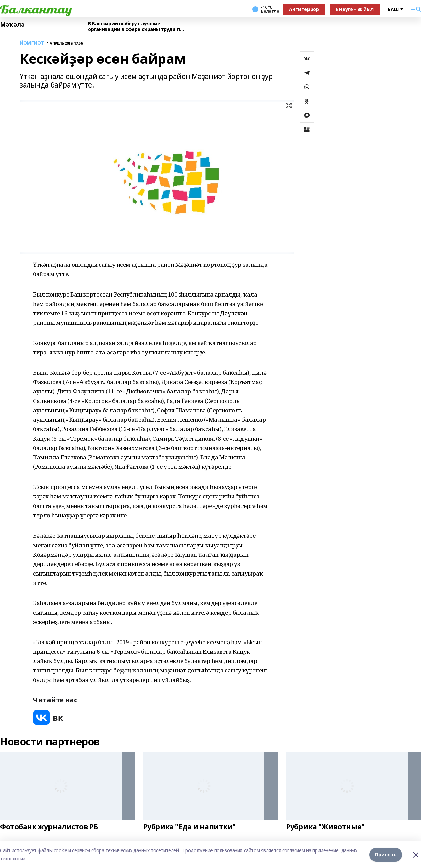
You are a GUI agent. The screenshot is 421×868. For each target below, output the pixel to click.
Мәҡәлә (12, 25)
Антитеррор (304, 9)
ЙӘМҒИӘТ (32, 43)
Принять (386, 854)
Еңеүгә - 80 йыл (355, 9)
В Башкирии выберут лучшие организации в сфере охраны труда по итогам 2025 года (135, 26)
